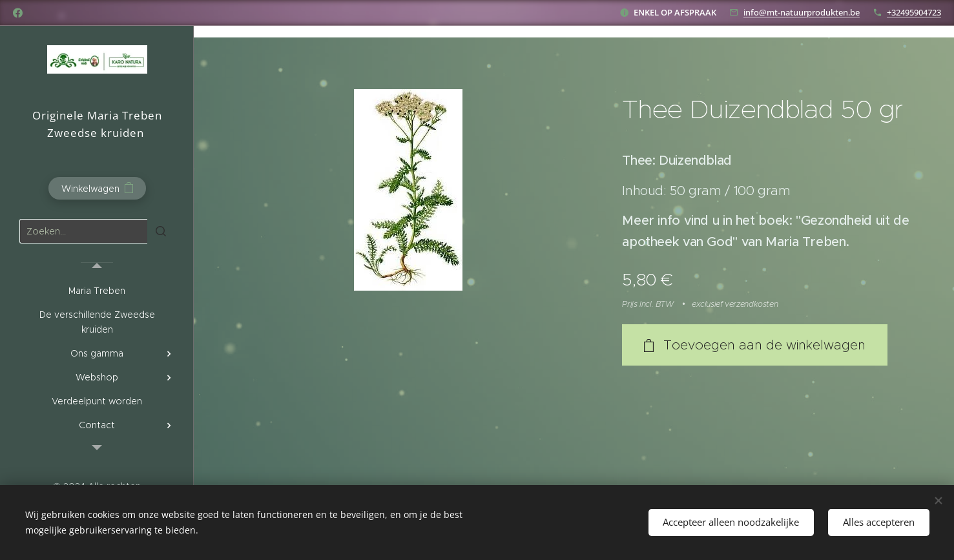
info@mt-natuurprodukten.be (802, 12)
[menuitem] (97, 291)
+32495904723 (914, 12)
